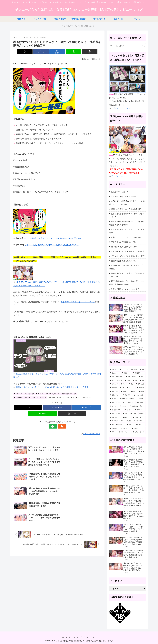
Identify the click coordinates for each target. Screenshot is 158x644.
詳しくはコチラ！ (119, 176)
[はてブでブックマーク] (57, 52)
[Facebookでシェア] (43, 52)
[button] (87, 52)
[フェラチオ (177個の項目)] (124, 369)
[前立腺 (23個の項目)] (142, 392)
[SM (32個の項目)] (122, 388)
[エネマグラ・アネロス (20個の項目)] (128, 399)
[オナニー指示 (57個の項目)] (131, 377)
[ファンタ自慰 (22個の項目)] (139, 395)
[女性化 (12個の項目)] (114, 406)
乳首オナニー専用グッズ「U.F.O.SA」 (78, 302)
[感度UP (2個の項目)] (125, 428)
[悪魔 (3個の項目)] (129, 421)
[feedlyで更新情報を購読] (55, 426)
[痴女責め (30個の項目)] (141, 388)
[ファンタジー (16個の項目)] (129, 403)
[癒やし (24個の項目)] (133, 392)
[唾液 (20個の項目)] (142, 399)
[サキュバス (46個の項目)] (114, 384)
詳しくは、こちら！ (122, 108)
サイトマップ (74, 637)
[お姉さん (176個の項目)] (134, 369)
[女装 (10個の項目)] (129, 410)
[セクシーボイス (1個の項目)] (139, 432)
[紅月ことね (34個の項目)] (140, 384)
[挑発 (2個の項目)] (130, 425)
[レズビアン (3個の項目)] (139, 417)
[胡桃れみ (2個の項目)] (140, 425)
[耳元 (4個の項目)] (127, 417)
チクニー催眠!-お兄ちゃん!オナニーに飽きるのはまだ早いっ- (52, 245)
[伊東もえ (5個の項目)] (115, 417)
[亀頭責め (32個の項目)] (114, 388)
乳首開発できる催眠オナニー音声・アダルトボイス (30, 397)
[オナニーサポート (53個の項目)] (116, 380)
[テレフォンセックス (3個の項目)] (117, 421)
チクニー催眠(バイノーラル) (85, 397)
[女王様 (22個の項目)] (114, 399)
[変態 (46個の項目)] (142, 380)
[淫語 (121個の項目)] (127, 373)
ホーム (64, 637)
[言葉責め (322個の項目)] (114, 369)
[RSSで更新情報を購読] (60, 426)
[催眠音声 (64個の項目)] (139, 373)
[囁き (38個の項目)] (131, 384)
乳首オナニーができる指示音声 (24, 394)
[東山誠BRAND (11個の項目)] (117, 410)
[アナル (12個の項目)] (124, 406)
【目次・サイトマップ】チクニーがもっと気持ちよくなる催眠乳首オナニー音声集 (52, 387)
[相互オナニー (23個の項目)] (115, 395)
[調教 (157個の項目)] (142, 369)
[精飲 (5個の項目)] (142, 414)
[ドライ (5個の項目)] (134, 414)
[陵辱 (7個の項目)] (126, 414)
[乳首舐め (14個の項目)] (141, 403)
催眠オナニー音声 (63, 397)
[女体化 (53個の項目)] (128, 380)
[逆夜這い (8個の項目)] (140, 410)
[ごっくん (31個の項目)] (131, 388)
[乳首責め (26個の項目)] (125, 392)
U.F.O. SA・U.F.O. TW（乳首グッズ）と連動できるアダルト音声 (56, 394)
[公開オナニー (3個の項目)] (139, 421)
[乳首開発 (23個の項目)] (127, 395)
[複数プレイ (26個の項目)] (114, 392)
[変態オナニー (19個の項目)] (115, 403)
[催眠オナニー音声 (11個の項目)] (137, 406)
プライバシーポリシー (88, 637)
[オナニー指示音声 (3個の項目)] (117, 425)
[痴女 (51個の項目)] (135, 380)
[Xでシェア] (28, 52)
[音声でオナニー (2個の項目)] (138, 428)
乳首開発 (52, 397)
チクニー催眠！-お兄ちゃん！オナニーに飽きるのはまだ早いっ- (52, 238)
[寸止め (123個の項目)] (115, 373)
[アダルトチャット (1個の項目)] (124, 432)
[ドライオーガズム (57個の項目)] (117, 377)
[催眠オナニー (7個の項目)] (115, 414)
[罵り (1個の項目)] (113, 432)
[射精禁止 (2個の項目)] (114, 428)
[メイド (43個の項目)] (124, 384)
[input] (127, 46)
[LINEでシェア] (72, 52)
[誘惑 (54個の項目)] (142, 377)
